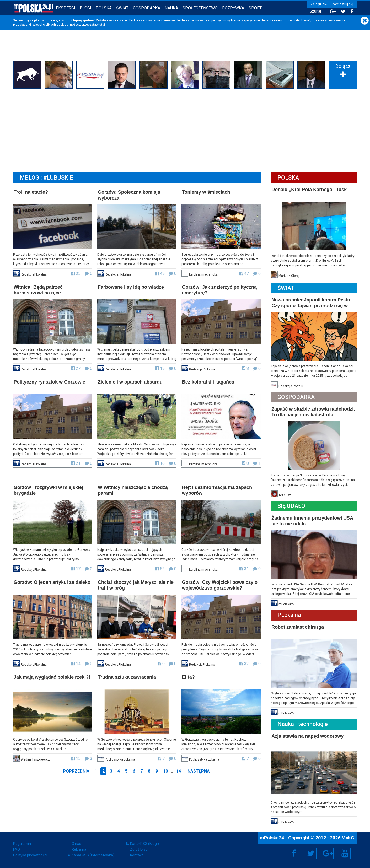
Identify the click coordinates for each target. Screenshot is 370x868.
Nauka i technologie (303, 724)
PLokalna (289, 615)
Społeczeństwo (200, 8)
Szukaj (315, 11)
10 (165, 771)
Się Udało (291, 506)
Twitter (311, 853)
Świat (122, 8)
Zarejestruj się (342, 4)
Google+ (328, 853)
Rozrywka (233, 8)
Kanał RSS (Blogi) (144, 844)
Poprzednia (76, 771)
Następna (199, 771)
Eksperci (66, 8)
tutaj (102, 25)
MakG (348, 838)
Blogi (85, 8)
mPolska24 (272, 838)
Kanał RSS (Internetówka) (93, 855)
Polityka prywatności (30, 855)
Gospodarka (147, 8)
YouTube (345, 853)
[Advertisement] (185, 130)
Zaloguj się (319, 4)
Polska (104, 8)
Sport (255, 8)
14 (179, 771)
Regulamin (22, 844)
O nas (76, 844)
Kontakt (136, 855)
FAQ (17, 849)
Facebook (294, 853)
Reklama (79, 849)
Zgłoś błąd (139, 849)
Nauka (171, 8)
